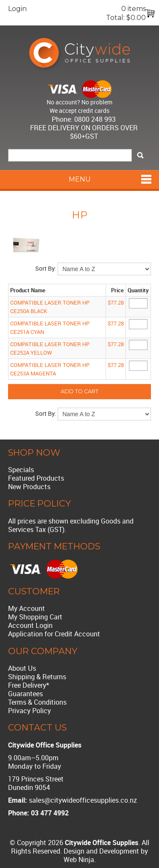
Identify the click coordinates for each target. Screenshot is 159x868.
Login (17, 9)
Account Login (30, 625)
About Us (22, 668)
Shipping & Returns (37, 677)
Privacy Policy (29, 711)
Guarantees (25, 694)
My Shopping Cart (35, 617)
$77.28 (116, 302)
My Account (26, 608)
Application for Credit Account (54, 634)
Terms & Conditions (37, 702)
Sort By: (46, 268)
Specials (21, 470)
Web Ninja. (80, 860)
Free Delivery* (29, 685)
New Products (29, 487)
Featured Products (36, 478)
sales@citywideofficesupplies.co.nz (83, 800)
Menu (80, 179)
